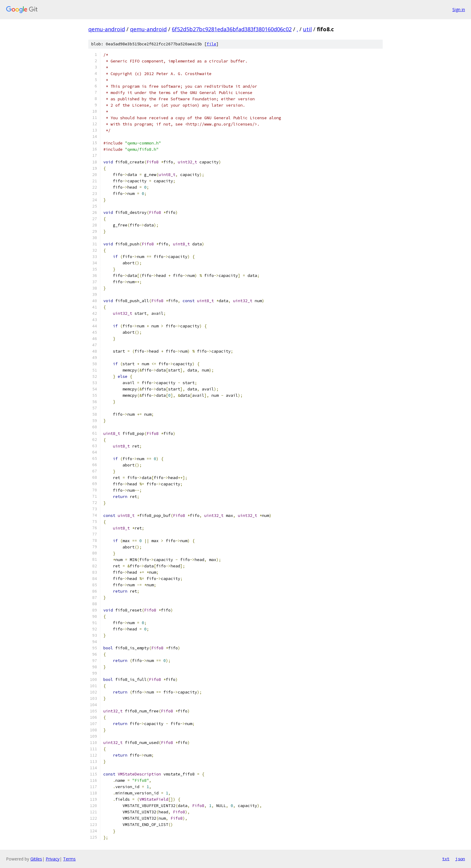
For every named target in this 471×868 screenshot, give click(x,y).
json (460, 859)
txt (446, 859)
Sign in (459, 9)
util (307, 29)
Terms (69, 859)
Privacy (53, 859)
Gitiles (36, 859)
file (211, 44)
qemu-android (107, 29)
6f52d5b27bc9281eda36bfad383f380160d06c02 (232, 29)
